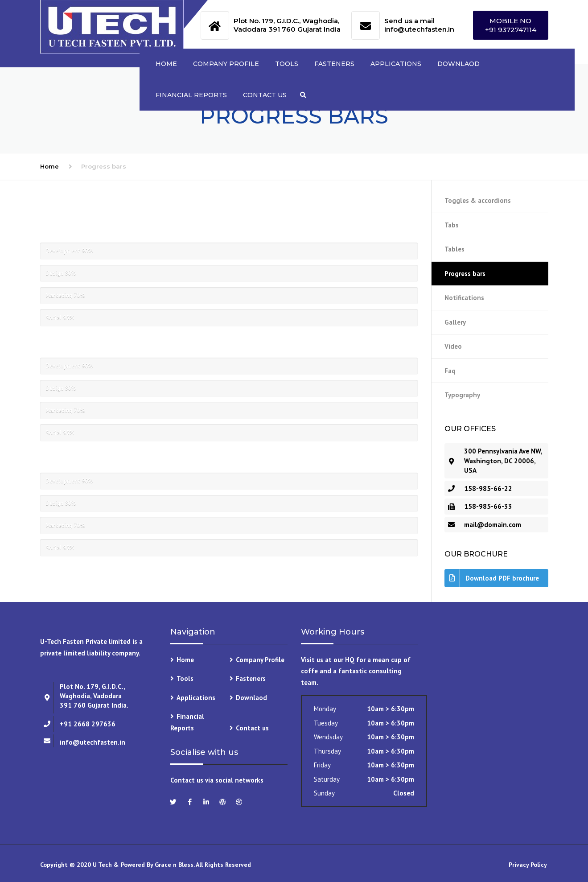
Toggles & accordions (478, 200)
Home (166, 64)
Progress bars (465, 274)
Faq (450, 371)
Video (453, 346)
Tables (454, 249)
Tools (287, 64)
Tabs (452, 225)
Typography (462, 395)
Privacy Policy (528, 865)
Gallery (455, 322)
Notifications (464, 298)
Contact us (265, 95)
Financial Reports (191, 95)
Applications (396, 64)
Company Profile (226, 64)
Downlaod (458, 64)
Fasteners (334, 64)
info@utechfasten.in (419, 29)
